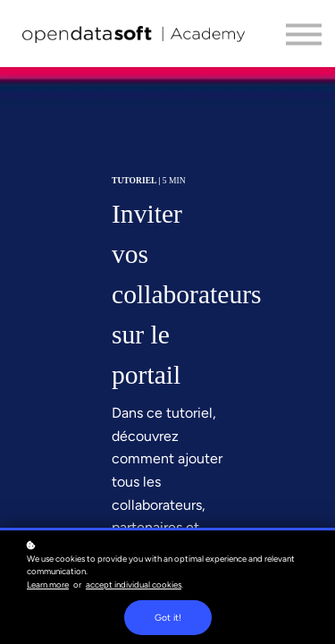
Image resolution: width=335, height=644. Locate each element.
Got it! (168, 618)
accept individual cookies (134, 585)
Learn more (48, 585)
